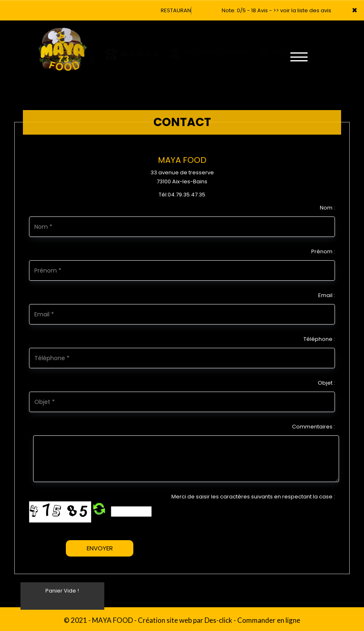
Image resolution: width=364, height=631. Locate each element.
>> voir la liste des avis (302, 10)
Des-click (218, 620)
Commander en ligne (269, 620)
